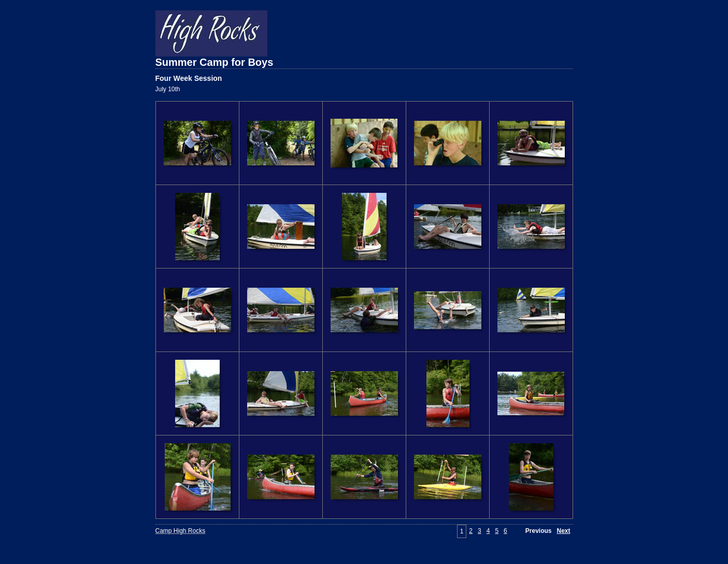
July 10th (168, 89)
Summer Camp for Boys (215, 62)
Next (563, 531)
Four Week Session (189, 78)
